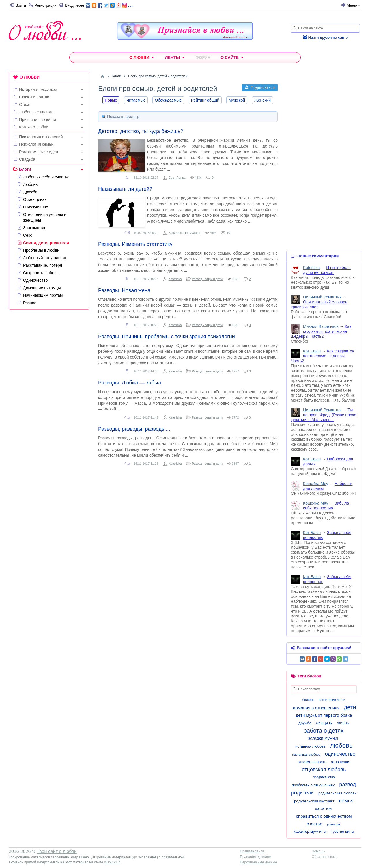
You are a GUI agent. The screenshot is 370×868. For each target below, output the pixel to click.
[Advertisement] (49, 402)
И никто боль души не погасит (327, 270)
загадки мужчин (324, 738)
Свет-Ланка (177, 178)
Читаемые (136, 100)
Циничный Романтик (322, 297)
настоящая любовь (306, 755)
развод (347, 785)
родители (302, 793)
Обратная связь (324, 857)
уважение (334, 824)
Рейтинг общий (205, 100)
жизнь (343, 723)
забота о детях (324, 731)
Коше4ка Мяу (316, 484)
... (109, 5)
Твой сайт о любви (57, 851)
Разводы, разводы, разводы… (134, 429)
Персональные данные (258, 862)
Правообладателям (255, 857)
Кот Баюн (312, 351)
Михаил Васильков (321, 326)
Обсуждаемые (168, 100)
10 (228, 233)
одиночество (340, 754)
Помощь (318, 851)
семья (346, 801)
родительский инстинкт (314, 801)
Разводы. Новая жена (124, 290)
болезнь (308, 700)
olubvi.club (112, 862)
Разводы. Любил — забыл (130, 383)
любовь (341, 745)
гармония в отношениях (315, 708)
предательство (324, 777)
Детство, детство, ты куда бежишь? (141, 131)
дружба (305, 723)
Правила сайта (252, 851)
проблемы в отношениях (313, 785)
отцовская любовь (324, 770)
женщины (324, 723)
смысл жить (324, 809)
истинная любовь (310, 746)
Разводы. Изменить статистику (135, 244)
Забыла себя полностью (326, 506)
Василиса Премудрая (184, 233)
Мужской (237, 100)
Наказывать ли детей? (125, 189)
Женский (262, 100)
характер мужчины (310, 831)
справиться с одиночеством (324, 816)
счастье (314, 824)
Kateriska (175, 279)
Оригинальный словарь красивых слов (319, 304)
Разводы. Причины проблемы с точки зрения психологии (167, 337)
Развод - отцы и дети (207, 279)
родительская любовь (337, 793)
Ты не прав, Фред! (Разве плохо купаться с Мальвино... (324, 415)
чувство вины (342, 831)
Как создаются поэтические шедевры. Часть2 (321, 331)
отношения (340, 762)
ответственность (312, 762)
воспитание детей (332, 700)
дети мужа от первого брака (324, 715)
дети (350, 707)
